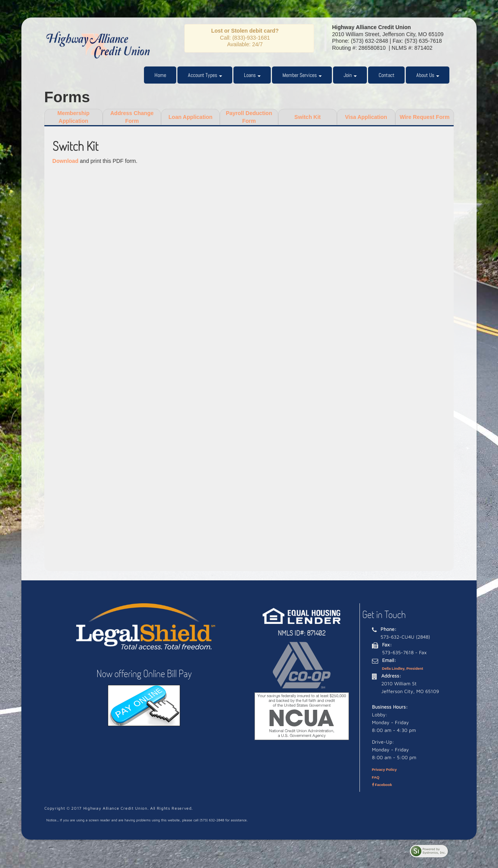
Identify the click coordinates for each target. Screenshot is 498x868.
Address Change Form (132, 117)
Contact (387, 75)
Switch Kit (308, 117)
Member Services (302, 75)
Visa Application (366, 117)
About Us (428, 75)
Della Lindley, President (403, 668)
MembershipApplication (73, 117)
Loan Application (190, 117)
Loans (252, 75)
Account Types (205, 75)
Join (350, 75)
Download (66, 161)
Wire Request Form (424, 117)
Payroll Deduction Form (249, 117)
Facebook (382, 785)
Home (160, 75)
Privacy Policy (384, 769)
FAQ (376, 777)
